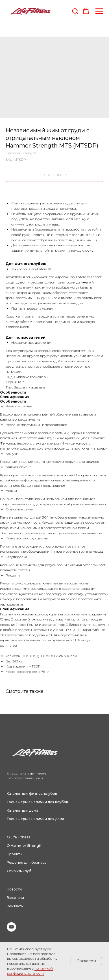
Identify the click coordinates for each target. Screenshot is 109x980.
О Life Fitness (18, 837)
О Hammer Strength (25, 846)
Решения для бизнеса (27, 862)
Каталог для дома (22, 810)
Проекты (15, 854)
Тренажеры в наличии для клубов (37, 802)
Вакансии (15, 898)
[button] (75, 11)
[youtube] (11, 930)
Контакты (15, 906)
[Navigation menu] (99, 11)
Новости (14, 889)
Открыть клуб (19, 871)
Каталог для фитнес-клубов (32, 793)
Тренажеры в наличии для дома (35, 819)
